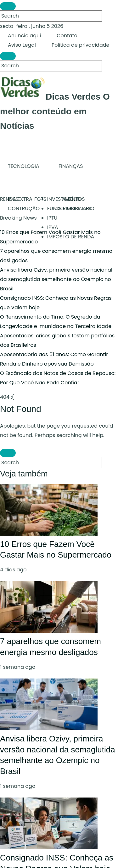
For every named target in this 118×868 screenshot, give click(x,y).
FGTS (40, 199)
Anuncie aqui (24, 36)
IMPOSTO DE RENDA (71, 237)
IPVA (53, 227)
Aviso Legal (22, 45)
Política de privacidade (80, 45)
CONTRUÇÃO (24, 208)
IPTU (52, 218)
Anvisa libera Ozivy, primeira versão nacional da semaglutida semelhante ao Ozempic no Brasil (56, 279)
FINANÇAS (71, 166)
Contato (67, 36)
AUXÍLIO (72, 199)
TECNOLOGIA (24, 166)
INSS (13, 199)
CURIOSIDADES (73, 208)
